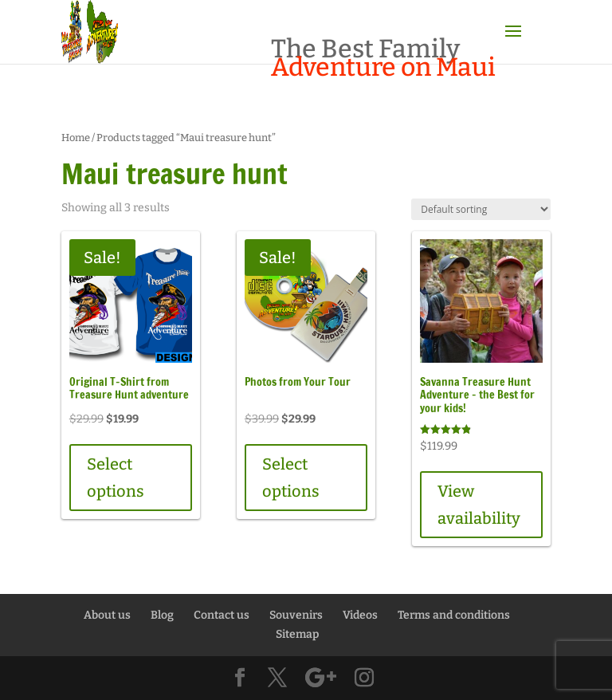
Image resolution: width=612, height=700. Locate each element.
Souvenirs (296, 615)
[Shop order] (481, 209)
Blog (162, 615)
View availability (479, 505)
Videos (360, 615)
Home (76, 138)
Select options (116, 478)
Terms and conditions (454, 615)
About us (107, 615)
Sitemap (297, 634)
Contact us (222, 615)
